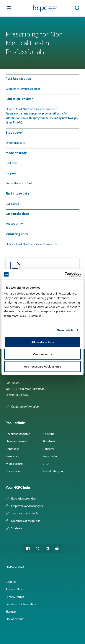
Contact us (12, 449)
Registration (50, 456)
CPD (46, 463)
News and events (16, 441)
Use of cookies (15, 619)
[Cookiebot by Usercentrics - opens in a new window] (64, 274)
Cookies (11, 582)
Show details (65, 330)
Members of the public (26, 521)
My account (13, 471)
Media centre (14, 463)
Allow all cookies (43, 342)
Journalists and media (25, 513)
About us (48, 434)
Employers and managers (27, 506)
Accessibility (14, 589)
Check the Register (18, 434)
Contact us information (25, 406)
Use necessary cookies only (42, 366)
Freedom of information (21, 604)
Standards (49, 441)
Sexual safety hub (54, 471)
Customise (43, 354)
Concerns (49, 449)
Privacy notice (15, 596)
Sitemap (11, 611)
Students (17, 528)
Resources (12, 456)
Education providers (24, 498)
